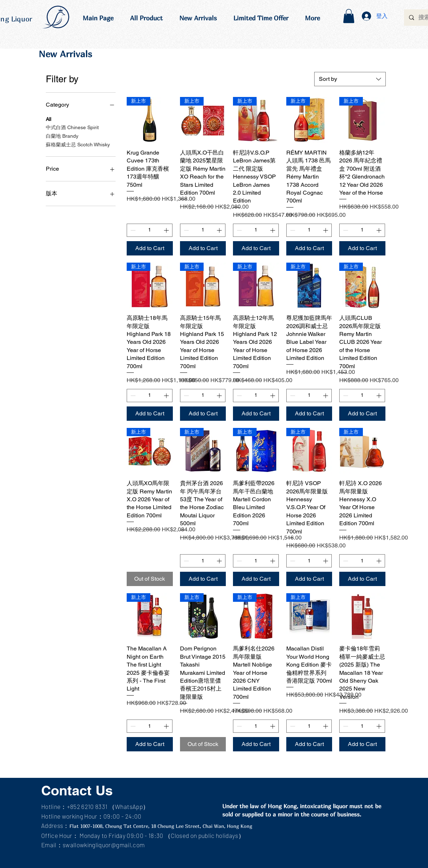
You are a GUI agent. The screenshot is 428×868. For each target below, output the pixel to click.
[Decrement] (132, 230)
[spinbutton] (150, 230)
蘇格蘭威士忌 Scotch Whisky (78, 144)
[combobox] (350, 79)
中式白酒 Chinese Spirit (72, 127)
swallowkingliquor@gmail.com (104, 845)
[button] (349, 16)
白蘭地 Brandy (62, 135)
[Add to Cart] (150, 248)
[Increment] (167, 230)
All (48, 119)
